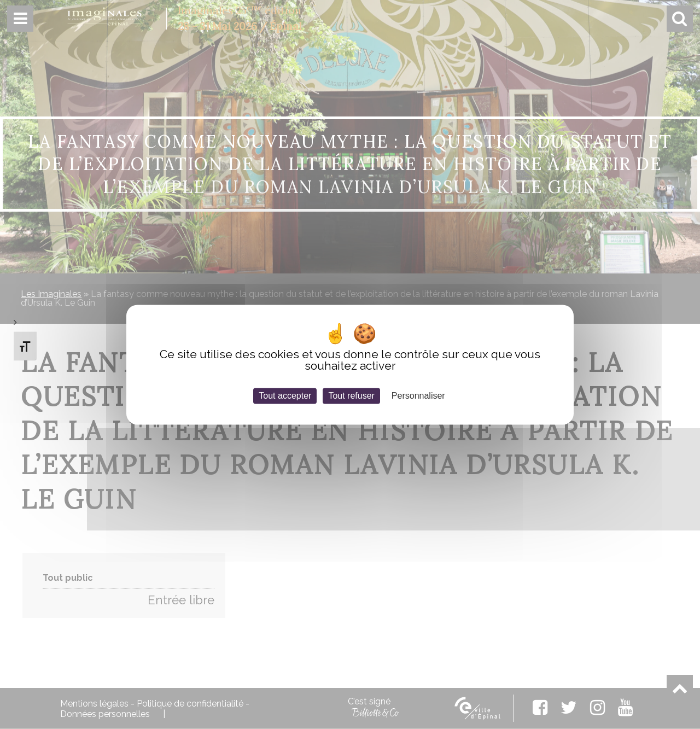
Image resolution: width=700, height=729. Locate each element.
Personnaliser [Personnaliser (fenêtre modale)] (418, 396)
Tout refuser (351, 396)
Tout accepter (285, 396)
